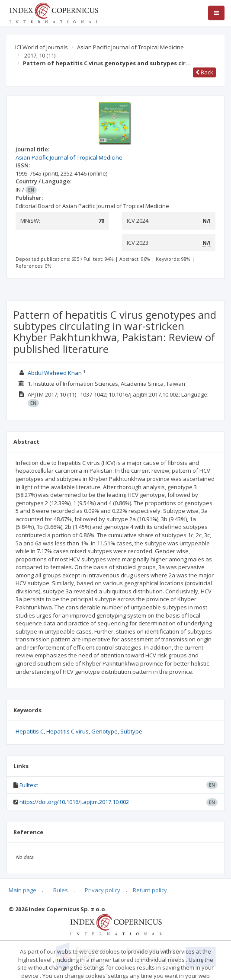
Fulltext (29, 785)
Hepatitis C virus (67, 731)
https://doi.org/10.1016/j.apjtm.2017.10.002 (74, 802)
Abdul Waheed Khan (55, 373)
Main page (22, 890)
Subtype (131, 731)
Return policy (150, 890)
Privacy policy (103, 890)
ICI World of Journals (42, 47)
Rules (61, 890)
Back (204, 72)
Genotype (104, 731)
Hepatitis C (30, 731)
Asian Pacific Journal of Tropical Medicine (130, 47)
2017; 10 (40, 55)
